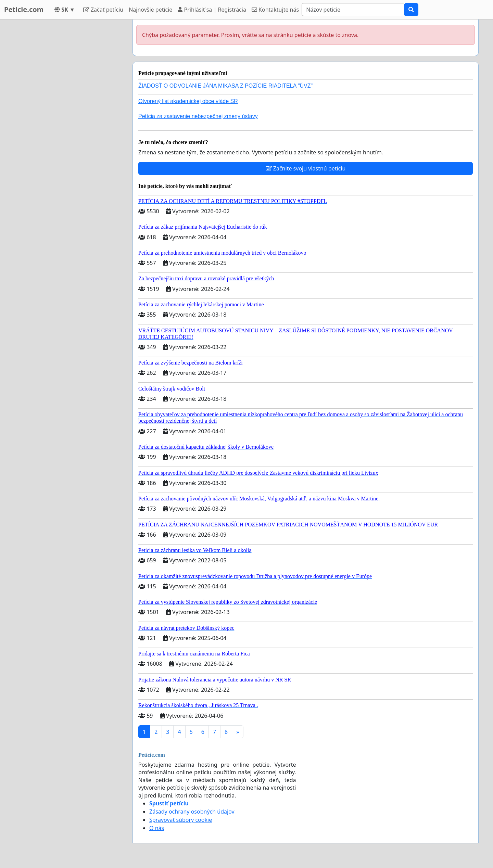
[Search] (353, 10)
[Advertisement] (66, 122)
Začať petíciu (103, 10)
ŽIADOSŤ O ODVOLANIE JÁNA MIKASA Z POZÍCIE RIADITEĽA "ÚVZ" (225, 86)
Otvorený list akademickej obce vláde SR (188, 101)
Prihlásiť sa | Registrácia (212, 10)
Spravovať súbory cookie (181, 820)
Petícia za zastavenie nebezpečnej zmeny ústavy (198, 116)
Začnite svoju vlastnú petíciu (306, 168)
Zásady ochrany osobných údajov (192, 812)
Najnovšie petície (150, 10)
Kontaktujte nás (275, 10)
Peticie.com (24, 9)
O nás (157, 828)
